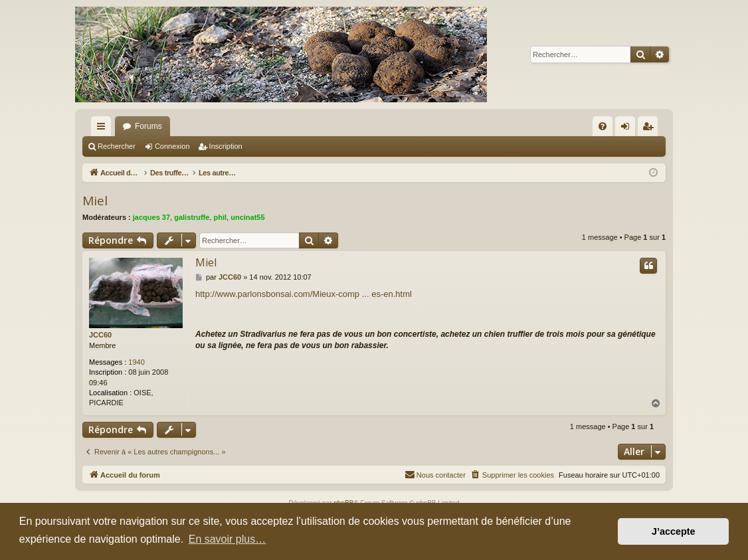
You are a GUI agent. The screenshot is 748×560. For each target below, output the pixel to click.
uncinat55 (247, 217)
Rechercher (117, 146)
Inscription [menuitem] (651, 129)
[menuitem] (603, 126)
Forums (148, 126)
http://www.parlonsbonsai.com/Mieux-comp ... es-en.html (304, 294)
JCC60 (100, 335)
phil (221, 217)
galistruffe (192, 217)
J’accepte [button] (674, 531)
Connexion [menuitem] (628, 129)
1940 (136, 362)
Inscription (226, 146)
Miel (95, 201)
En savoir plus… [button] (228, 539)
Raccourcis (104, 129)
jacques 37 (151, 217)
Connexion (172, 146)
